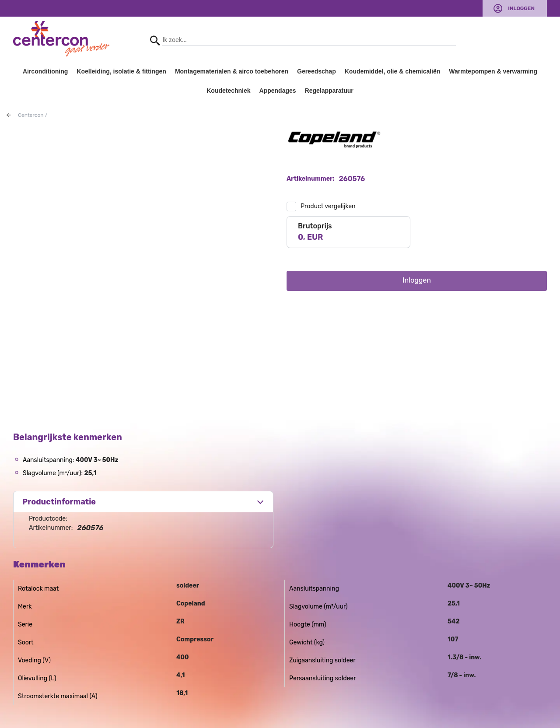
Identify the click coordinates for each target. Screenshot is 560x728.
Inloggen (521, 8)
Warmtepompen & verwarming (493, 71)
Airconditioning (45, 71)
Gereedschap (317, 71)
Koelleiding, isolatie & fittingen (121, 71)
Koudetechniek (228, 91)
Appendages (278, 91)
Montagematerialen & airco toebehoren (232, 71)
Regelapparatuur (329, 91)
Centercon (31, 115)
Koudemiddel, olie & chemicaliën (393, 71)
